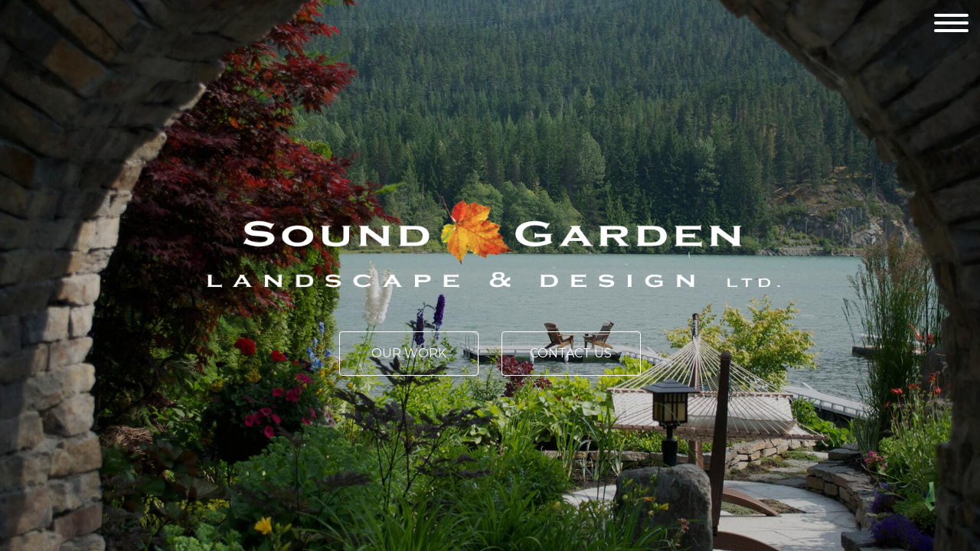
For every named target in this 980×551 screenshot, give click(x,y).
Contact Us (571, 353)
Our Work (409, 353)
